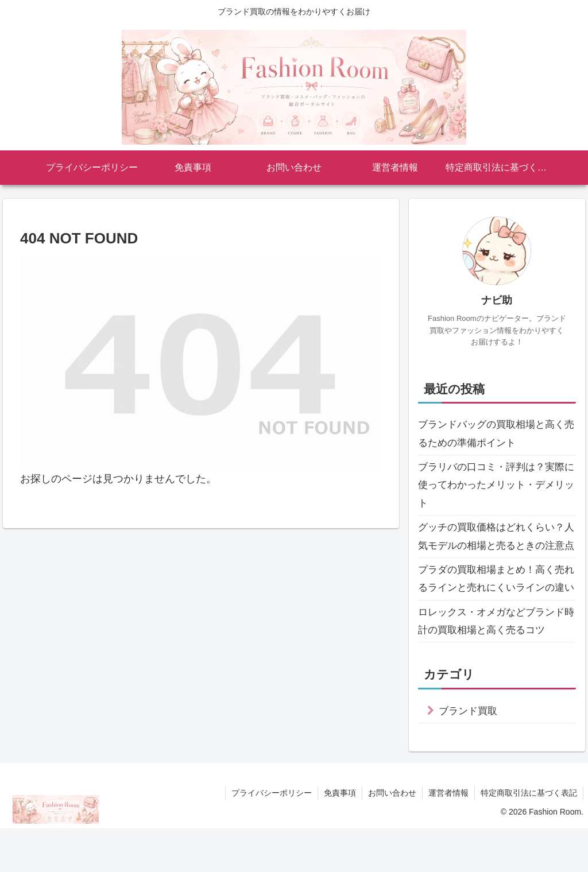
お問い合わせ (392, 836)
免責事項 (340, 836)
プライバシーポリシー (272, 836)
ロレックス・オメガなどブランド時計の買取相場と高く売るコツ (496, 664)
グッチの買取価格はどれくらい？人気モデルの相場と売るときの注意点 (496, 549)
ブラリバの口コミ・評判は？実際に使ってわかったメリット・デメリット (496, 487)
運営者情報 (448, 836)
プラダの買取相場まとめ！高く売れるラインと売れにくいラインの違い (496, 612)
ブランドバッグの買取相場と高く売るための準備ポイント (496, 434)
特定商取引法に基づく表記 (529, 836)
